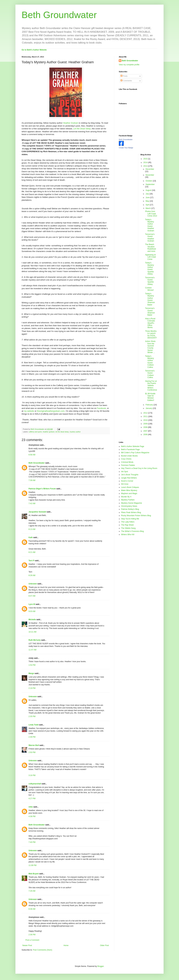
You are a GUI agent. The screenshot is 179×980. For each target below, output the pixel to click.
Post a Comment (32, 940)
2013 (146, 166)
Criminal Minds (127, 462)
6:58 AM (32, 455)
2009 (146, 424)
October (149, 181)
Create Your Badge (126, 148)
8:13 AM (32, 529)
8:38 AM (32, 909)
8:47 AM (32, 596)
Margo (31, 673)
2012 (146, 413)
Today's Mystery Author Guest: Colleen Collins (149, 362)
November (150, 175)
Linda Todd (33, 725)
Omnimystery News (129, 506)
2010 (146, 420)
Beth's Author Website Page (133, 446)
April (148, 205)
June (148, 198)
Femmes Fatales (128, 465)
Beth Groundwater (59, 15)
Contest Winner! (149, 289)
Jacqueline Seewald (37, 512)
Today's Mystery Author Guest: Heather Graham (150, 225)
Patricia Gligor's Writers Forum (42, 489)
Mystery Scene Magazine (132, 503)
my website (29, 411)
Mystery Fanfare (128, 500)
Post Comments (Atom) (43, 950)
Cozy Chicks (126, 459)
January (149, 408)
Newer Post (27, 945)
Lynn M (32, 604)
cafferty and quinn (35, 432)
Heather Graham (71, 123)
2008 (146, 427)
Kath (31, 537)
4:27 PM (32, 799)
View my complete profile (129, 65)
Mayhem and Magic (129, 493)
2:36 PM (32, 935)
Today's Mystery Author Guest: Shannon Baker (150, 299)
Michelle (32, 620)
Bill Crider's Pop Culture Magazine (135, 453)
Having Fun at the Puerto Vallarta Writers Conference (151, 386)
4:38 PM (32, 816)
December (150, 169)
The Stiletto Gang (128, 528)
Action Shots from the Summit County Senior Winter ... (150, 347)
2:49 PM (32, 737)
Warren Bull (34, 745)
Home (66, 945)
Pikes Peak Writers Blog (131, 512)
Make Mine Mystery (129, 490)
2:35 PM (32, 716)
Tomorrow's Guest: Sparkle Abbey (150, 281)
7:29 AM (32, 891)
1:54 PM (32, 665)
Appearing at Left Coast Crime (150, 257)
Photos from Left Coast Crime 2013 (151, 214)
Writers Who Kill (128, 535)
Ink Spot (125, 472)
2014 (146, 162)
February (149, 405)
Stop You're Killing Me (130, 519)
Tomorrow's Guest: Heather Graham (150, 238)
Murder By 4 (126, 497)
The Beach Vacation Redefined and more (150, 248)
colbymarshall (35, 784)
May (148, 201)
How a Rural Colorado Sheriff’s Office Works (150, 323)
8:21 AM (32, 552)
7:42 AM (32, 504)
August (149, 190)
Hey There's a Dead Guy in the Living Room (139, 468)
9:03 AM (32, 611)
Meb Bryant (34, 874)
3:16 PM (32, 775)
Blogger (101, 966)
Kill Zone (125, 484)
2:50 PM (32, 752)
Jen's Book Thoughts (130, 475)
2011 (146, 416)
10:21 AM (32, 632)
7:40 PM (32, 842)
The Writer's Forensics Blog (132, 531)
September (150, 184)
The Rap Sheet (127, 525)
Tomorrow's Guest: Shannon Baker (150, 312)
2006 (146, 435)
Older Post (104, 945)
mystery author (75, 432)
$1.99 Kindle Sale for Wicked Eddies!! (150, 397)
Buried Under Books (129, 456)
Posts (124, 76)
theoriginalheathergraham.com (51, 411)
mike (31, 807)
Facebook (101, 408)
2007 (146, 431)
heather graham (49, 432)
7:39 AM (32, 480)
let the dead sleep (62, 432)
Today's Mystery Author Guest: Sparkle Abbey (149, 268)
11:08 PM (32, 865)
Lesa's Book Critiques (130, 487)
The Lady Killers (128, 522)
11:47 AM (32, 650)
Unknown (33, 584)
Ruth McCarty (35, 640)
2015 (146, 159)
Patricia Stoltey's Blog (130, 509)
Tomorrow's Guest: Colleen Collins (150, 374)
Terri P (31, 561)
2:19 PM (32, 688)
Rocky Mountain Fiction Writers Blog (136, 516)
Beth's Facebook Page (130, 449)
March (148, 208)
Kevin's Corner (127, 481)
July (147, 194)
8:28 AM (32, 575)
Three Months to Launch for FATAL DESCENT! (151, 334)
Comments (126, 81)
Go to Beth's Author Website (34, 50)
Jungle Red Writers (129, 478)
